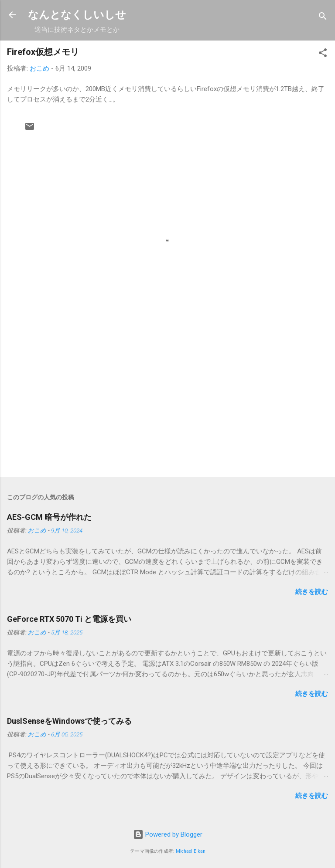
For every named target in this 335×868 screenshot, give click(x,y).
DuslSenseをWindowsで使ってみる (69, 721)
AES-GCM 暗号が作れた (49, 517)
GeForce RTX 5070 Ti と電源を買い (69, 619)
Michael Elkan (191, 851)
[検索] (323, 18)
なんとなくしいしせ (77, 15)
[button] (323, 54)
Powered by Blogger (168, 834)
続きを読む (312, 592)
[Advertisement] (167, 402)
